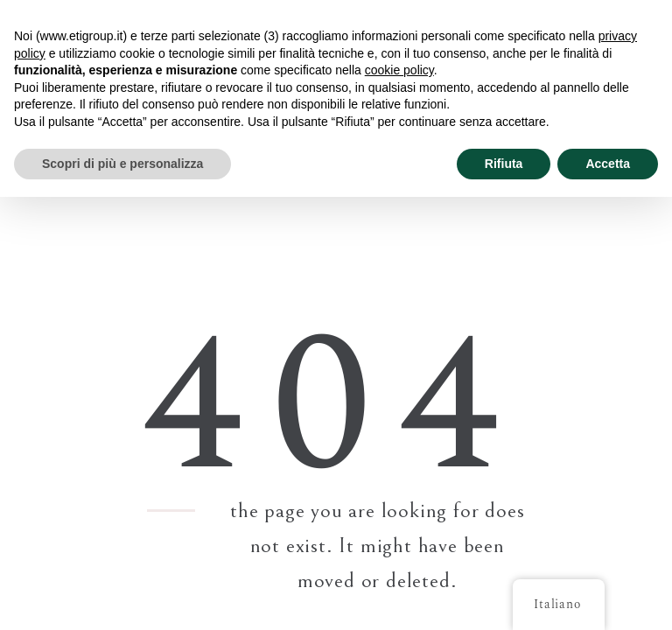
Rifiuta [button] (504, 164)
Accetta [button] (608, 164)
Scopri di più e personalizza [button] (122, 164)
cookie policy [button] (399, 70)
